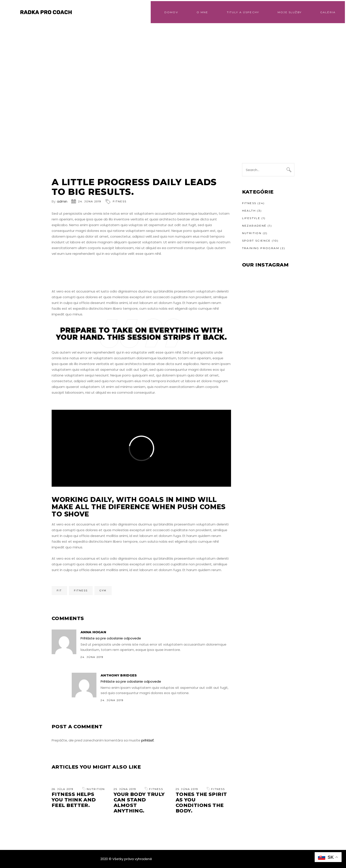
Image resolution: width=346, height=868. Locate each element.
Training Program (261, 248)
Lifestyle (251, 218)
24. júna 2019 (90, 201)
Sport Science (256, 241)
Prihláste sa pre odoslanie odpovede (111, 638)
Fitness (120, 201)
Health (249, 211)
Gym (103, 590)
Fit (59, 590)
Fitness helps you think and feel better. (74, 800)
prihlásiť (148, 740)
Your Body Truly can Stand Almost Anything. (139, 803)
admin (62, 201)
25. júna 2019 (125, 789)
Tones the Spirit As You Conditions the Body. (201, 803)
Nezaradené (254, 226)
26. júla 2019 (63, 789)
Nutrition (96, 789)
